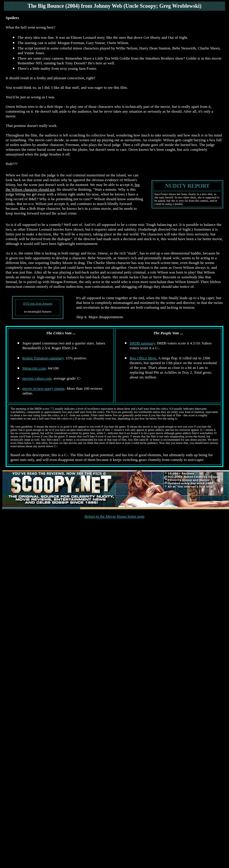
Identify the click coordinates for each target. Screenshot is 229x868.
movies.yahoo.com (37, 378)
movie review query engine (44, 388)
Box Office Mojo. (144, 358)
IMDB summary (142, 343)
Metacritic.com (34, 368)
